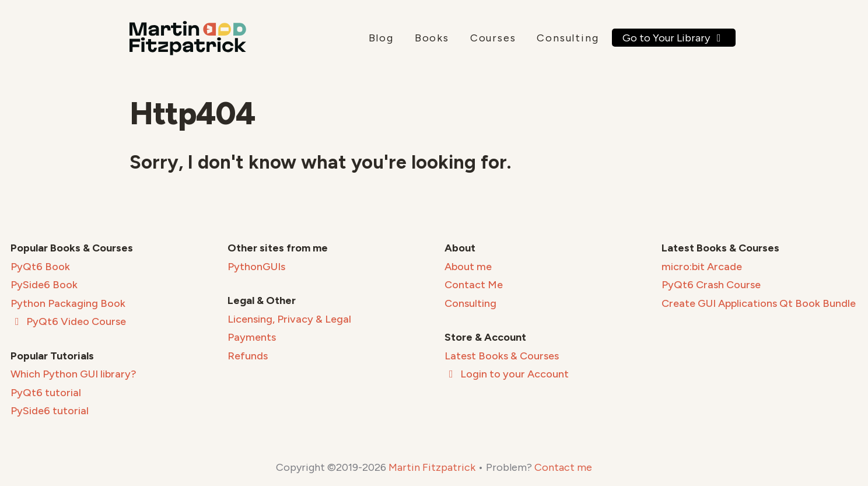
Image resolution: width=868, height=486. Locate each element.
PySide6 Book (44, 285)
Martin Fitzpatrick (432, 467)
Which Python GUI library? (73, 374)
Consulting (568, 38)
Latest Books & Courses (502, 356)
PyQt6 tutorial (46, 393)
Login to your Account (507, 374)
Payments (252, 337)
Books (432, 38)
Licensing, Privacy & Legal (289, 319)
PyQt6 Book (40, 267)
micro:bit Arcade (702, 267)
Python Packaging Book (68, 303)
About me (468, 267)
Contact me (563, 467)
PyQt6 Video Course (68, 321)
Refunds (248, 356)
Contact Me (474, 285)
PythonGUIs (256, 267)
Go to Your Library (674, 38)
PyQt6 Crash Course (711, 285)
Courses (493, 38)
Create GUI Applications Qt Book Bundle (759, 303)
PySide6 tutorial (50, 411)
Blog (381, 38)
